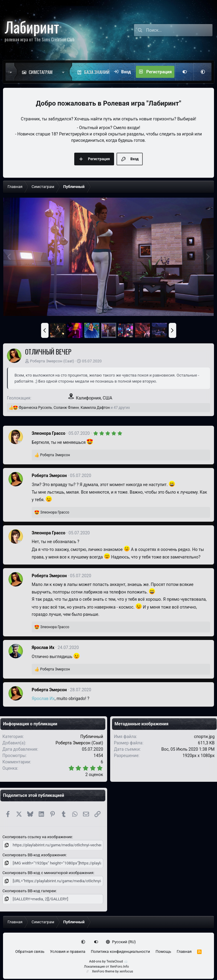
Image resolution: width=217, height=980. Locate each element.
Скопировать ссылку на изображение (37, 837)
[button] (65, 72)
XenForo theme (103, 971)
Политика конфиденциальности (120, 951)
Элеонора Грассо (48, 433)
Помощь (163, 951)
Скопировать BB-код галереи (29, 891)
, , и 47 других (74, 408)
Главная (184, 951)
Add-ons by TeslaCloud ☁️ (108, 961)
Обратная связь (30, 951)
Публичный (92, 737)
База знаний (97, 72)
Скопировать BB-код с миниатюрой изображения (48, 873)
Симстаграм (41, 72)
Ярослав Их (43, 647)
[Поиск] (179, 30)
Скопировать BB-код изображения (34, 855)
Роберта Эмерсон (46, 361)
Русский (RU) (121, 942)
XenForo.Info (119, 967)
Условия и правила (68, 951)
